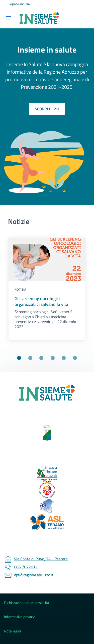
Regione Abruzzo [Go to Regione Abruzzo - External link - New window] (19, 4)
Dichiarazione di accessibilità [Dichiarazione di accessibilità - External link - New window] (27, 603)
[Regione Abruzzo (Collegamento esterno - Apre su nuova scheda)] (47, 433)
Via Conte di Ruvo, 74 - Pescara (36, 559)
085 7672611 (21, 567)
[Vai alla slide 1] (19, 358)
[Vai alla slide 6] (75, 358)
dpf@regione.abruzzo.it (29, 575)
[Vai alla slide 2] (30, 358)
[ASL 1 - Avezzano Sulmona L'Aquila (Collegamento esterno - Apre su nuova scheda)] (47, 474)
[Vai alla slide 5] (64, 358)
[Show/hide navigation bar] (9, 18)
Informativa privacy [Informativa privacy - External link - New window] (19, 617)
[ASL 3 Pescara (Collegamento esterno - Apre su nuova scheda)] (47, 506)
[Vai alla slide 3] (41, 358)
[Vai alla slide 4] (53, 358)
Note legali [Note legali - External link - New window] (12, 631)
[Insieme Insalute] (47, 393)
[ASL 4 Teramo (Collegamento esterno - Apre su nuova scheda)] (47, 522)
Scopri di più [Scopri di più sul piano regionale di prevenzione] (47, 109)
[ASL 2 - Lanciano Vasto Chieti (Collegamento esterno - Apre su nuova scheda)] (47, 490)
